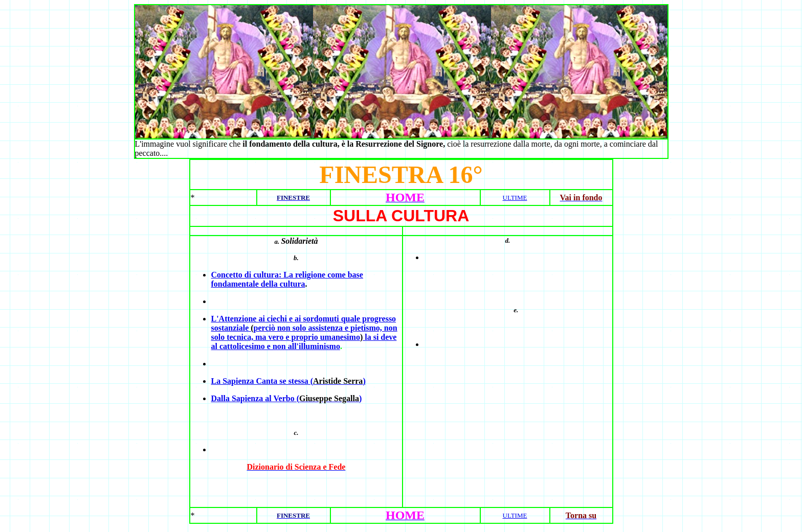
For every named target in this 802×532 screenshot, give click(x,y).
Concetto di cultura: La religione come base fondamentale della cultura (287, 279)
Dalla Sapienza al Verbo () (287, 398)
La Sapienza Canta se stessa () (288, 381)
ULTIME (515, 198)
